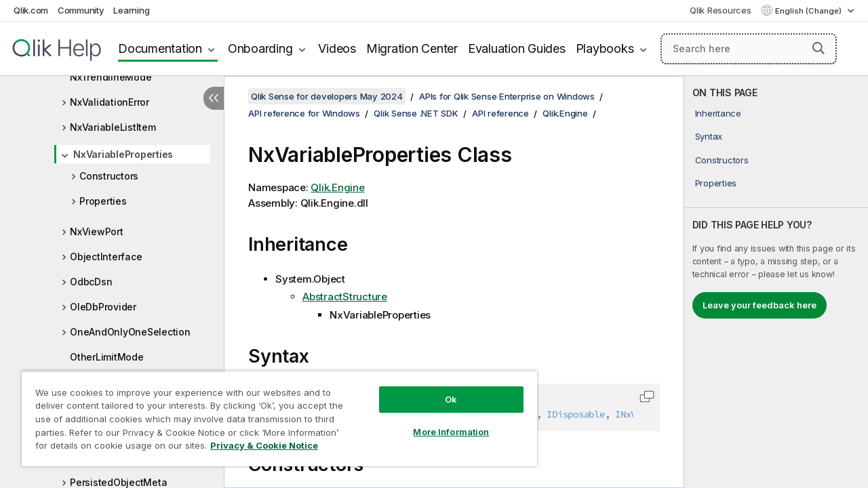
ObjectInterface (106, 257)
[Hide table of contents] (214, 98)
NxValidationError (110, 102)
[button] (818, 48)
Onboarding (260, 48)
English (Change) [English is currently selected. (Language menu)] (809, 11)
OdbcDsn (91, 282)
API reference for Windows (304, 113)
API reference (500, 113)
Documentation (160, 48)
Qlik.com (31, 10)
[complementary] (776, 282)
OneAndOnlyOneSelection (130, 332)
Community (81, 10)
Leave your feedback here (759, 305)
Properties (103, 201)
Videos (337, 48)
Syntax (709, 136)
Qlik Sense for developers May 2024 (327, 96)
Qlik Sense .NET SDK (416, 113)
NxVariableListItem (113, 127)
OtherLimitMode (107, 357)
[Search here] (749, 49)
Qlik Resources (721, 10)
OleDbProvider (103, 307)
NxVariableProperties (123, 154)
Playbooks (605, 48)
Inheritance (718, 113)
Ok (441, 389)
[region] (273, 413)
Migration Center (412, 48)
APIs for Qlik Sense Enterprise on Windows (507, 96)
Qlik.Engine (565, 113)
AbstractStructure (345, 297)
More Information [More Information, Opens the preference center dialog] (441, 422)
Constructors (109, 176)
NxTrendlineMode (111, 77)
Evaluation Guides (517, 48)
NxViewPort (97, 231)
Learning (131, 10)
